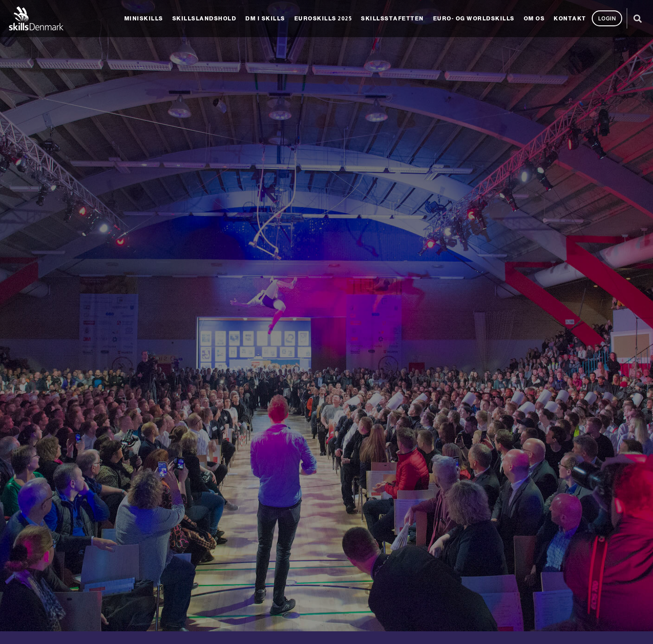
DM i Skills (265, 19)
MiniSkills (144, 19)
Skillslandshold (205, 19)
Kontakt (570, 19)
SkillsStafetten (392, 19)
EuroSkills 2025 (323, 19)
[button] (637, 18)
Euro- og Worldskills (474, 19)
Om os (534, 19)
